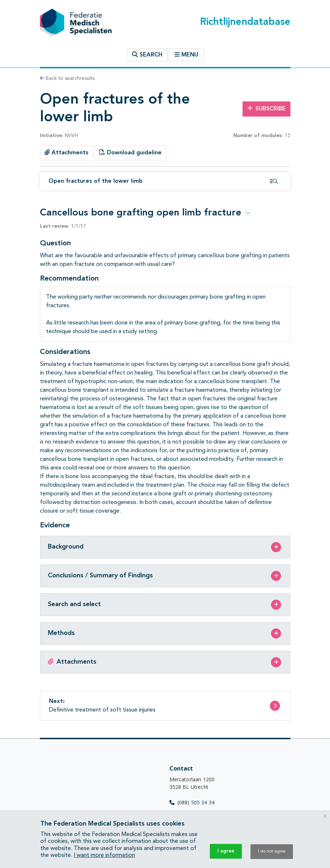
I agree (226, 851)
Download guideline (130, 153)
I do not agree (272, 851)
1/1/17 (63, 226)
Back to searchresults (67, 78)
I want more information (104, 855)
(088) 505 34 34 (192, 802)
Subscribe (266, 109)
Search (147, 55)
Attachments (67, 153)
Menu (186, 55)
